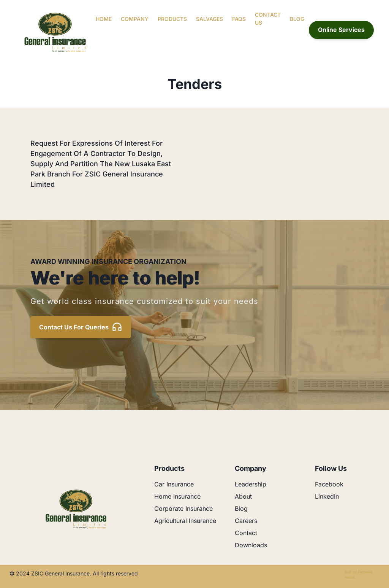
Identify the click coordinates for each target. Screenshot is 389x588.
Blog (297, 19)
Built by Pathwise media (358, 574)
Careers (246, 521)
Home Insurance (177, 496)
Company (135, 19)
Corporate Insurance (183, 509)
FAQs (239, 19)
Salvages (210, 19)
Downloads (251, 545)
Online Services (341, 30)
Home (104, 19)
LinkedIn (327, 496)
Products (172, 19)
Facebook (329, 484)
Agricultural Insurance (185, 521)
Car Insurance (174, 484)
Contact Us (268, 19)
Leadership (251, 484)
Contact (246, 533)
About (243, 496)
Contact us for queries (81, 327)
